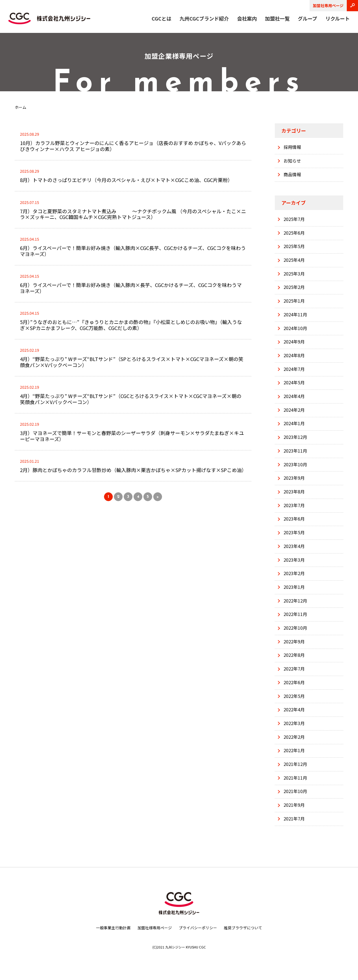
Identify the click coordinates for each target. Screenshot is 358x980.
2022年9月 (294, 646)
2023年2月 (294, 577)
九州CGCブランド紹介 (204, 18)
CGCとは (161, 18)
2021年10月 (295, 797)
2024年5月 (294, 385)
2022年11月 (295, 618)
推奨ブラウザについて (243, 934)
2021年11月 (295, 783)
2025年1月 (294, 302)
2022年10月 (295, 632)
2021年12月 (295, 770)
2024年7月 (294, 371)
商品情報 (292, 175)
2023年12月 (295, 440)
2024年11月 (295, 316)
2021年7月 (294, 825)
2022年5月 (294, 701)
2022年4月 (294, 715)
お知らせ (292, 161)
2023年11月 (295, 453)
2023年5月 (294, 536)
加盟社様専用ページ (155, 934)
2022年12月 (295, 605)
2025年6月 (294, 233)
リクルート (338, 18)
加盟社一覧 (277, 18)
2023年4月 (294, 550)
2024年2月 (294, 412)
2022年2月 (294, 742)
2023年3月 (294, 563)
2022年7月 (294, 674)
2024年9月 (294, 343)
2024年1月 (294, 426)
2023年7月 (294, 508)
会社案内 (247, 18)
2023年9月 (294, 481)
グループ (308, 18)
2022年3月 (294, 728)
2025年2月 (294, 288)
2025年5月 (294, 247)
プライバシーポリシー (198, 934)
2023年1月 (294, 591)
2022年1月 (294, 756)
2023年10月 (295, 467)
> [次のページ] (158, 501)
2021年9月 (294, 811)
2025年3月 (294, 274)
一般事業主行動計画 (113, 934)
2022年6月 (294, 687)
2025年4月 (294, 261)
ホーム (21, 107)
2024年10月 (295, 329)
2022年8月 (294, 660)
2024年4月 (294, 398)
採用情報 (292, 147)
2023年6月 (294, 522)
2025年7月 (294, 220)
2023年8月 (294, 495)
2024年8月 (294, 357)
